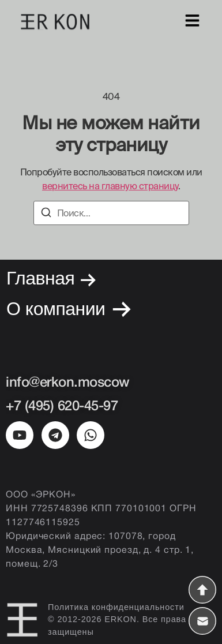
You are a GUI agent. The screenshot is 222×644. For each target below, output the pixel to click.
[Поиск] (46, 214)
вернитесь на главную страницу (110, 186)
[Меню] (192, 22)
